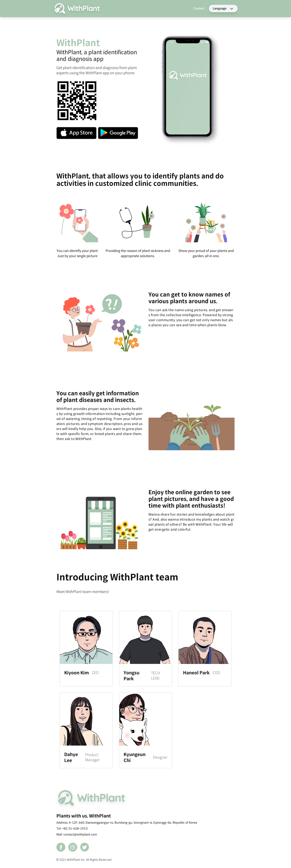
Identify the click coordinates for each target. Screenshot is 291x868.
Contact (199, 8)
